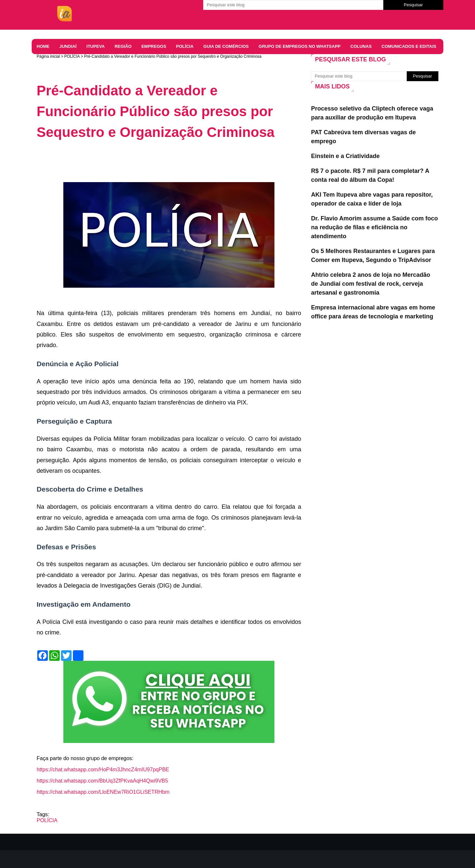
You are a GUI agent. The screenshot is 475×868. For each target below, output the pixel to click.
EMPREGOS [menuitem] (154, 46)
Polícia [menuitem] (185, 46)
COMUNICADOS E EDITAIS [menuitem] (409, 46)
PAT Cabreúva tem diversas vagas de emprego (363, 137)
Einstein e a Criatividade (345, 156)
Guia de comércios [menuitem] (226, 46)
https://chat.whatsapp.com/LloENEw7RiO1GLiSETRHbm (103, 792)
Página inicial (48, 56)
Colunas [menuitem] (361, 46)
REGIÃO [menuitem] (123, 46)
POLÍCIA (72, 56)
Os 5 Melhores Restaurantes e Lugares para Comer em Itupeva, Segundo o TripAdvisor (373, 256)
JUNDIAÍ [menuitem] (68, 46)
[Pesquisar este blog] (293, 5)
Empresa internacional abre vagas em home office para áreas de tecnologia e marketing (373, 312)
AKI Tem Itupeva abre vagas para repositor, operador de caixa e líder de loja (372, 199)
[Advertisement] (157, 164)
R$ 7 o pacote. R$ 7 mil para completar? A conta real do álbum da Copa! (370, 175)
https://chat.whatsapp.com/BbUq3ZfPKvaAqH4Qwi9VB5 (102, 781)
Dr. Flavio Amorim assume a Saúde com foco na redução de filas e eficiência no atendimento (374, 227)
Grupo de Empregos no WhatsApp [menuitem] (300, 46)
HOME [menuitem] (43, 46)
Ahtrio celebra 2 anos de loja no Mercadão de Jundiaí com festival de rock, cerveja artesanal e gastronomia (371, 284)
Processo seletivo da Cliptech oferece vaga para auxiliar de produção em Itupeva (372, 113)
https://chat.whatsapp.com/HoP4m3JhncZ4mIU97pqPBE (103, 770)
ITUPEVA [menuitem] (95, 46)
